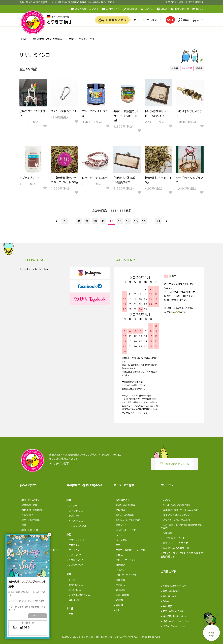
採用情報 (168, 533)
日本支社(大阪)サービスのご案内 (181, 510)
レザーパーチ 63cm (95, 178)
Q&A (162, 9)
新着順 (174, 68)
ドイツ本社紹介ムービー (175, 538)
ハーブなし (121, 540)
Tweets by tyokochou (37, 269)
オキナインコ (75, 555)
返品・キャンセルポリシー (176, 621)
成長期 (119, 600)
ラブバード (74, 516)
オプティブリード (29, 178)
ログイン (147, 9)
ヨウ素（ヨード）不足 (126, 530)
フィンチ (73, 506)
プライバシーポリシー (174, 626)
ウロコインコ (75, 550)
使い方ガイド (170, 596)
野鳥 (71, 614)
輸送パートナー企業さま (175, 543)
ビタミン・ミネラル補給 (128, 520)
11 (103, 221)
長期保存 (120, 580)
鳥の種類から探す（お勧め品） (48, 39)
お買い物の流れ (171, 591)
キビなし (120, 585)
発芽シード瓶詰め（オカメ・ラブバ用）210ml (126, 116)
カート (198, 20)
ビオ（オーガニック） (126, 575)
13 (120, 221)
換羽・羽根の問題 (30, 520)
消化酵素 (120, 590)
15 (136, 221)
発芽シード (121, 525)
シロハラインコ (76, 560)
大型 (69, 574)
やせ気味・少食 (29, 505)
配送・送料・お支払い (174, 611)
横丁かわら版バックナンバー (178, 515)
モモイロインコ (76, 585)
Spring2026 (28, 630)
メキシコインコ (76, 565)
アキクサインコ (76, 521)
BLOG (198, 9)
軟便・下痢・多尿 (30, 530)
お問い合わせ (180, 9)
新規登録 (130, 9)
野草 (118, 545)
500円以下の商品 (125, 505)
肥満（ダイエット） (30, 500)
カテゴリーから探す (145, 20)
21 (158, 221)
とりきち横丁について (85, 9)
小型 (69, 500)
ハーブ (119, 535)
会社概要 (168, 606)
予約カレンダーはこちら (137, 413)
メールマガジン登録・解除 (176, 505)
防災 (118, 610)
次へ (166, 221)
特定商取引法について (175, 616)
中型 (71, 39)
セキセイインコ (76, 511)
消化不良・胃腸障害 (32, 510)
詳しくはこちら (39, 616)
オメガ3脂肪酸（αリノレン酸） (131, 550)
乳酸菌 (119, 555)
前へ (57, 221)
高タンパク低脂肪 (125, 515)
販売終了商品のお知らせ (176, 548)
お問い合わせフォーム (174, 464)
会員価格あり (123, 500)
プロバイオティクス (126, 560)
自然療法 (120, 565)
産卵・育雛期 (122, 595)
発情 (24, 525)
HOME (24, 39)
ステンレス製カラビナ (64, 111)
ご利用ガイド (111, 9)
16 (144, 221)
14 (128, 221)
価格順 (199, 68)
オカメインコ (75, 545)
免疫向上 (120, 510)
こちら (177, 312)
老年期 (119, 605)
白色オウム (74, 600)
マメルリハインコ (77, 526)
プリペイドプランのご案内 (176, 520)
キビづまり (27, 515)
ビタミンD (121, 570)
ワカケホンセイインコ (79, 595)
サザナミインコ (86, 39)
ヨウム (72, 580)
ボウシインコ (75, 590)
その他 (70, 609)
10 (95, 221)
